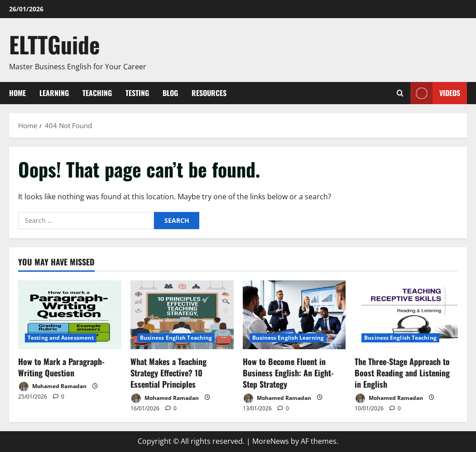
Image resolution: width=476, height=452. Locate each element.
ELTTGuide (55, 44)
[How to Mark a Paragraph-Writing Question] (70, 315)
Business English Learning (288, 338)
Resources (209, 93)
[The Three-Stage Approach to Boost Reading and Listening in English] (406, 315)
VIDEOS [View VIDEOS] (435, 93)
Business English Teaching (176, 338)
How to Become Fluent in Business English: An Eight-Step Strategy (288, 373)
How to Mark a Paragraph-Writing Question (61, 367)
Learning (54, 93)
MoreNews (271, 441)
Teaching (97, 93)
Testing (137, 93)
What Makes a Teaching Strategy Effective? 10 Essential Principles (168, 373)
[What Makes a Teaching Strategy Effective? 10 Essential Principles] (182, 315)
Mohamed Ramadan (52, 387)
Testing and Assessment (61, 338)
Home (17, 93)
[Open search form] (400, 93)
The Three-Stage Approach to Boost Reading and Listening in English (402, 373)
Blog (170, 93)
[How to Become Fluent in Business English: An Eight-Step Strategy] (294, 315)
